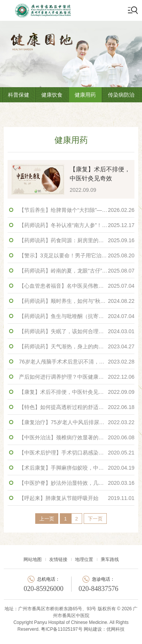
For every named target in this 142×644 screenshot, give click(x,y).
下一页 (95, 519)
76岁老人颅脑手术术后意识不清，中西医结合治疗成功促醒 (77, 362)
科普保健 (19, 95)
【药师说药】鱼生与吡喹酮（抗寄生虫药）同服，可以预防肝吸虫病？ (77, 316)
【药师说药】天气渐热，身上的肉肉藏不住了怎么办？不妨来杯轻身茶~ (77, 346)
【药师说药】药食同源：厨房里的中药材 (77, 240)
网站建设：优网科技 (104, 629)
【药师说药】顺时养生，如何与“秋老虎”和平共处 (77, 301)
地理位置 (84, 559)
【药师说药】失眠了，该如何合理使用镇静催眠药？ (77, 331)
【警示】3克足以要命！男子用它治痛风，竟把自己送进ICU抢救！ (77, 255)
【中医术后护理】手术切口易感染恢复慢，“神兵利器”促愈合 (77, 453)
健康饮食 (52, 95)
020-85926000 (44, 589)
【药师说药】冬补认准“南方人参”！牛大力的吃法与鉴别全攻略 (77, 225)
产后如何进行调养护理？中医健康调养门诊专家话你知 (77, 377)
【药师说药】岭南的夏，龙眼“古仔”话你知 (77, 271)
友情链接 (58, 559)
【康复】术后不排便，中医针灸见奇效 (77, 392)
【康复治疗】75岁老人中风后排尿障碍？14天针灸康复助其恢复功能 (77, 422)
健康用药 (85, 95)
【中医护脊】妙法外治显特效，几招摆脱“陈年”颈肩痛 (77, 483)
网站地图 (33, 559)
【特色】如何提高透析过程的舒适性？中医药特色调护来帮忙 (77, 407)
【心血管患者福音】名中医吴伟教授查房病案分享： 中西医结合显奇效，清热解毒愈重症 (77, 286)
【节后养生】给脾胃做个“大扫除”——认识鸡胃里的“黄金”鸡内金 (77, 210)
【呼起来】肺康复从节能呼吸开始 (77, 498)
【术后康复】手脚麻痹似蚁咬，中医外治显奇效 (77, 468)
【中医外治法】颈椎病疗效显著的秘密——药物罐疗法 (77, 437)
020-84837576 (99, 589)
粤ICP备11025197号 (62, 629)
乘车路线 (110, 559)
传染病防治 (121, 95)
